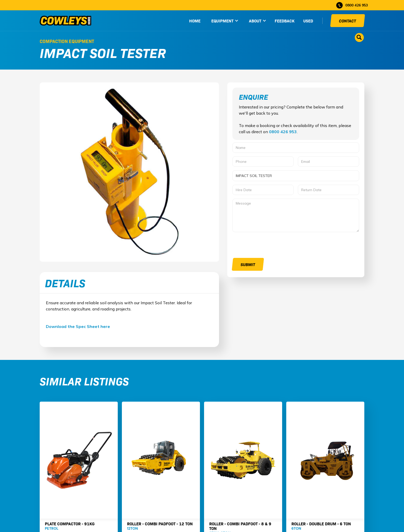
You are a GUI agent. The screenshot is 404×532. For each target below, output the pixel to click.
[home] (65, 21)
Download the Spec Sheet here (78, 326)
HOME (195, 21)
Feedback (285, 21)
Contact (348, 21)
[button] (225, 21)
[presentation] (272, 246)
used (308, 21)
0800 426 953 (283, 132)
